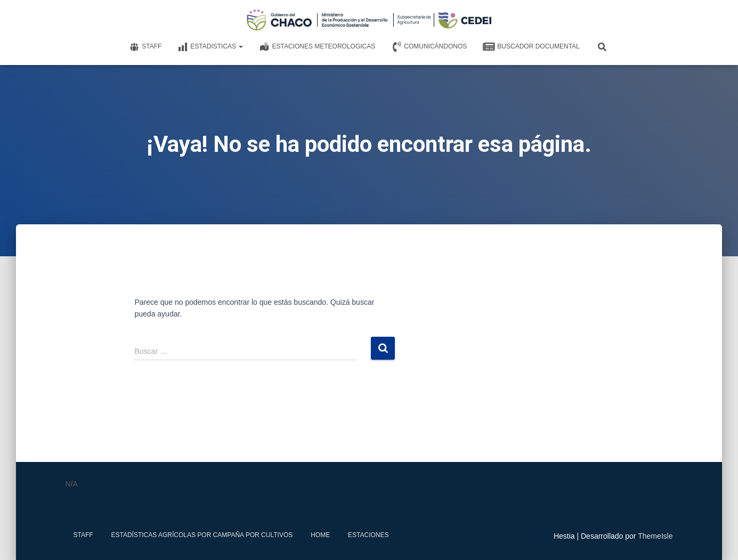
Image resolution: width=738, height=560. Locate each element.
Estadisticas (210, 47)
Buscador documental (531, 47)
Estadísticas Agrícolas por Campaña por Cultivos (202, 535)
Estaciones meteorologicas (317, 47)
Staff (145, 47)
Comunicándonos (429, 47)
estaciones (368, 535)
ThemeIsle (655, 536)
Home (320, 535)
